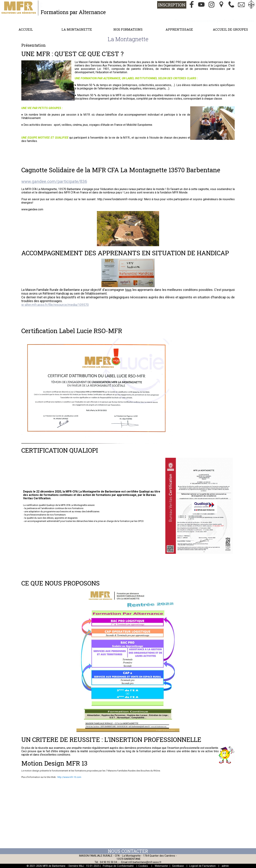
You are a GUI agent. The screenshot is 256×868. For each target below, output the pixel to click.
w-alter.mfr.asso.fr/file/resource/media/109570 (55, 305)
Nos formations (128, 29)
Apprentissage (179, 29)
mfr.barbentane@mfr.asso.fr (145, 862)
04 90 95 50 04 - (110, 862)
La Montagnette (77, 29)
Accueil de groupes (230, 29)
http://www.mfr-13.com (69, 777)
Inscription (172, 5)
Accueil (26, 29)
